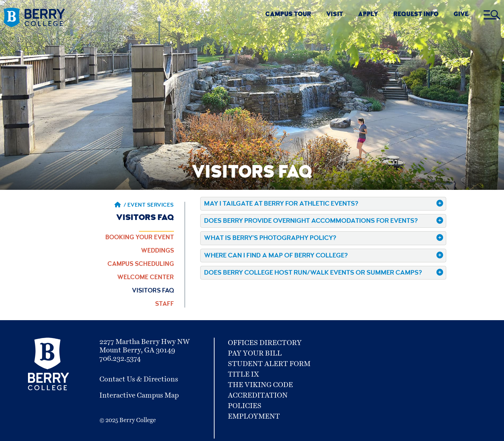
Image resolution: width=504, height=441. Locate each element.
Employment (254, 416)
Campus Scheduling (141, 264)
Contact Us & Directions (139, 379)
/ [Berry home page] (120, 206)
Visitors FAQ (153, 291)
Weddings (157, 251)
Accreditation (258, 395)
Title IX (243, 374)
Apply (368, 15)
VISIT (335, 15)
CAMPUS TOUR (288, 15)
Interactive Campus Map (139, 395)
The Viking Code (260, 385)
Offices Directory (265, 343)
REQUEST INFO (416, 15)
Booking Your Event (140, 238)
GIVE (461, 15)
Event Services (151, 206)
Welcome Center (146, 278)
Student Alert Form (269, 364)
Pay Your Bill (255, 353)
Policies (245, 406)
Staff (164, 304)
